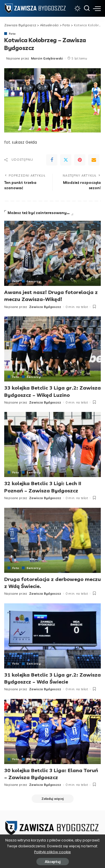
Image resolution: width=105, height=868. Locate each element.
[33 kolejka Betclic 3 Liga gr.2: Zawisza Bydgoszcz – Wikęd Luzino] (53, 349)
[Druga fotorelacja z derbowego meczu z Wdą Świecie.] (53, 540)
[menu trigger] (97, 8)
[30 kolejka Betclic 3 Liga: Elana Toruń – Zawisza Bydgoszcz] (53, 731)
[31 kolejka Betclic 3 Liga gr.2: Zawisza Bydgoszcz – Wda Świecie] (53, 636)
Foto (12, 34)
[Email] (94, 160)
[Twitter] (66, 160)
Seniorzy (34, 281)
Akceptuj (53, 862)
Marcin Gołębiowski (47, 58)
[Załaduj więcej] (53, 799)
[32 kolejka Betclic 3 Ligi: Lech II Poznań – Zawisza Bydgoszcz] (53, 444)
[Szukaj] (87, 8)
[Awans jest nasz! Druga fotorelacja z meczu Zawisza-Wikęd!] (53, 253)
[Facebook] (52, 160)
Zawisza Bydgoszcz (45, 307)
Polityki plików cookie (53, 852)
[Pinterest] (80, 160)
